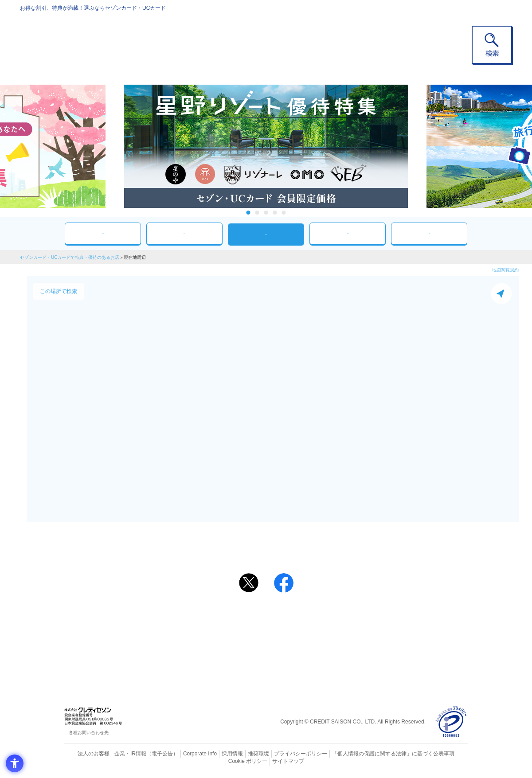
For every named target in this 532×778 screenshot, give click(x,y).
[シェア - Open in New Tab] (284, 583)
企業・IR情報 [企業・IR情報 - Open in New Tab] (120, 754)
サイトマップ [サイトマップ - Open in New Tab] (266, 761)
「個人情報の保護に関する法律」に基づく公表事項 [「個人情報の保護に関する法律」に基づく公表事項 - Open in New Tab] (364, 754)
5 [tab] (284, 213)
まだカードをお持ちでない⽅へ (262, 606)
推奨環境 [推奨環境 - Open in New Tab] (239, 754)
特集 (429, 233)
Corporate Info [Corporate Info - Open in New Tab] (184, 754)
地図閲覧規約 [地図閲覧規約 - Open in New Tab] (505, 270)
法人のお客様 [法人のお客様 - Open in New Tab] (86, 754)
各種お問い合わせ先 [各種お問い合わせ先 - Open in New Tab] (89, 733)
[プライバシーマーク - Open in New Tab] (451, 722)
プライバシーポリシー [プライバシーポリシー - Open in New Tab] (278, 754)
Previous (115, 146)
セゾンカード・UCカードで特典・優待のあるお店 (70, 257)
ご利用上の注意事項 (230, 618)
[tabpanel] (266, 146)
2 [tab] (257, 213)
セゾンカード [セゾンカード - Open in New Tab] (230, 632)
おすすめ (103, 233)
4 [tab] (275, 213)
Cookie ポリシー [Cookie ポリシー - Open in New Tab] (443, 754)
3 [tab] (266, 213)
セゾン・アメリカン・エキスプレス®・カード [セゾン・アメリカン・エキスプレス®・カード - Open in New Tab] (262, 647)
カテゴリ (184, 233)
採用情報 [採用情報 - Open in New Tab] (215, 754)
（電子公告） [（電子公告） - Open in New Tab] (149, 754)
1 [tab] (248, 213)
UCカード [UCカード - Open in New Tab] (298, 632)
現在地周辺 (266, 234)
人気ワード (348, 233)
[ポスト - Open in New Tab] (249, 583)
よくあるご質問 (301, 618)
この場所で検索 (59, 291)
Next (417, 146)
